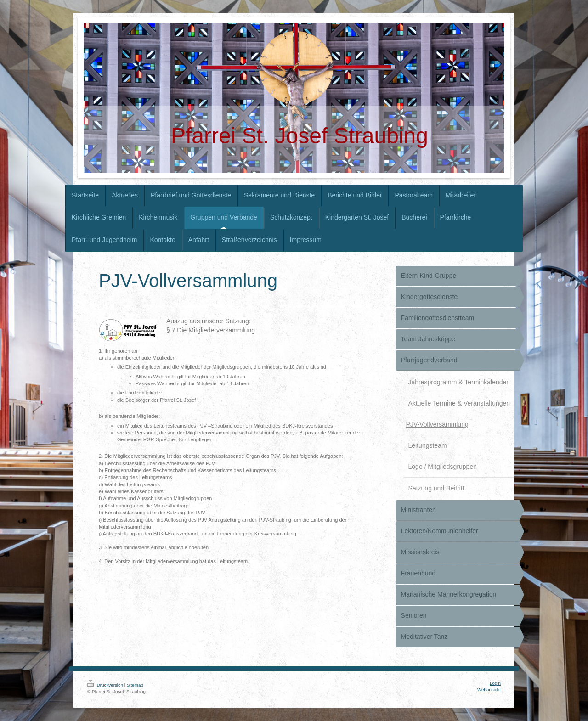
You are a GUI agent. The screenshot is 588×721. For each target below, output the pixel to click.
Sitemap (135, 685)
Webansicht (489, 690)
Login (495, 683)
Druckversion (106, 685)
